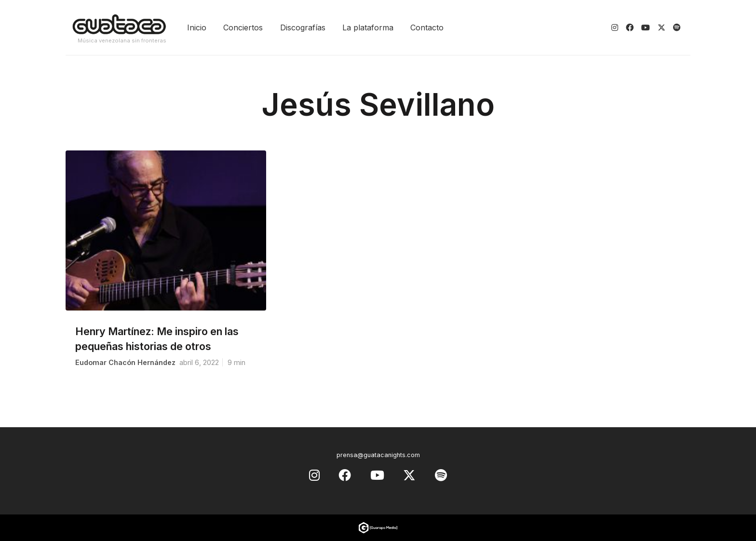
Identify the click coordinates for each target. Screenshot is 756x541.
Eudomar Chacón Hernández (125, 362)
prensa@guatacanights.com (378, 455)
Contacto (427, 27)
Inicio (197, 27)
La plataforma (368, 27)
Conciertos (243, 27)
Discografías (303, 27)
